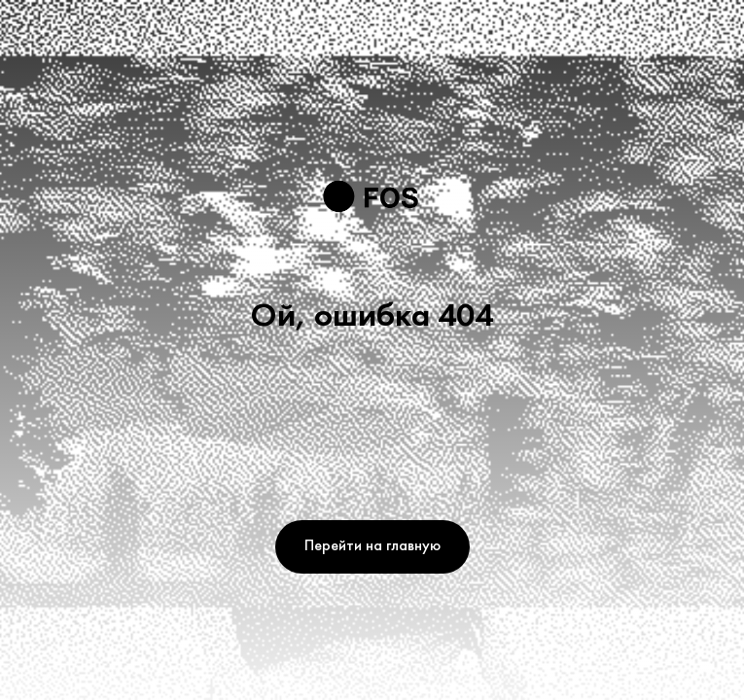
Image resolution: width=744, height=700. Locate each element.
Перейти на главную (372, 546)
